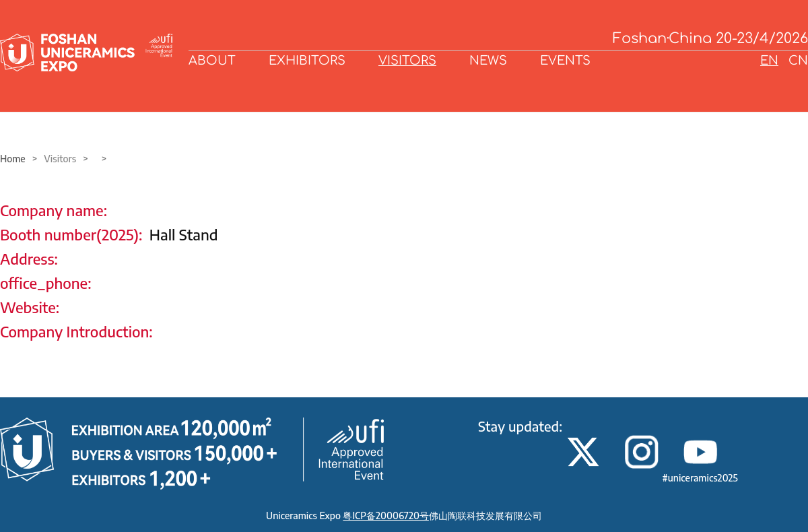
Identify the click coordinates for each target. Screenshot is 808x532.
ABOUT (212, 61)
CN (798, 61)
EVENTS (565, 61)
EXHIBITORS (307, 61)
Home (13, 159)
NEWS (488, 61)
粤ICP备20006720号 (386, 516)
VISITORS (407, 61)
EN (769, 61)
